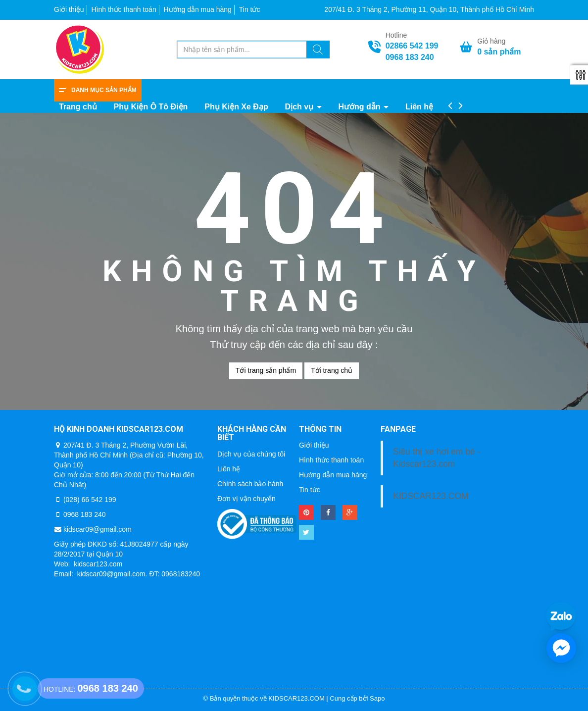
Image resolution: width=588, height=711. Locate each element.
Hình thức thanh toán (123, 9)
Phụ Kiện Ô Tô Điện (151, 107)
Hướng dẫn (360, 107)
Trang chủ (78, 107)
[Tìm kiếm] (318, 51)
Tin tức (250, 9)
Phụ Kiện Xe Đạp (236, 107)
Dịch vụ (300, 107)
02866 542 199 (412, 46)
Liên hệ (419, 107)
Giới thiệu (69, 9)
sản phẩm (499, 52)
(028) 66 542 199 (90, 500)
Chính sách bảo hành (250, 484)
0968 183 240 (410, 57)
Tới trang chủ (332, 370)
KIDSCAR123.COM (431, 496)
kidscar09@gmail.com (98, 529)
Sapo (377, 698)
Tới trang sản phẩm (266, 370)
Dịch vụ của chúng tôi (251, 454)
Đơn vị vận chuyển (246, 499)
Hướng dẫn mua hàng (198, 9)
